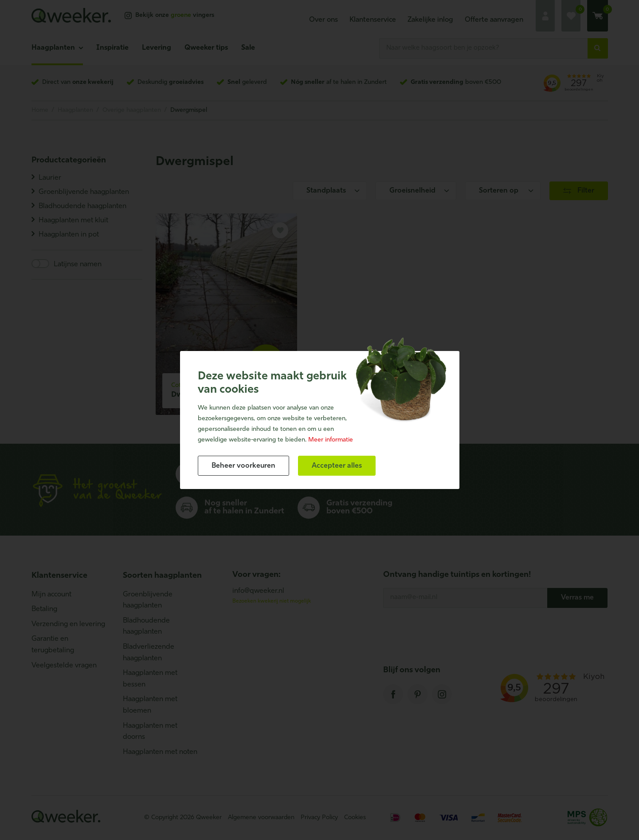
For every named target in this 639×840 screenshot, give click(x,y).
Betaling (44, 609)
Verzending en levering (68, 624)
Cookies (355, 818)
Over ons (323, 20)
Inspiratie (112, 48)
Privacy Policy (319, 818)
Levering (157, 48)
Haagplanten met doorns (150, 732)
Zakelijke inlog (430, 20)
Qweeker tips (206, 48)
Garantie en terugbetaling (53, 645)
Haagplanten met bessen (150, 679)
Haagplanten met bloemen (150, 705)
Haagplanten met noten (160, 752)
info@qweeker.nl (258, 591)
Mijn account (51, 595)
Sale (248, 48)
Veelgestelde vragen (64, 666)
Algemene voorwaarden (261, 818)
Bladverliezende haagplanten (149, 653)
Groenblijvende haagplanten (148, 600)
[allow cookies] (337, 466)
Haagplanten (53, 48)
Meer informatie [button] (331, 440)
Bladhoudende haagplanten (146, 627)
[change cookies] (243, 466)
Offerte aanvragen (494, 20)
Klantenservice (373, 20)
